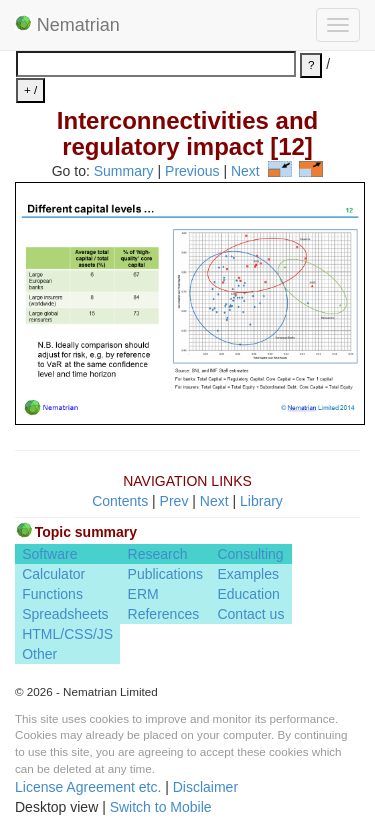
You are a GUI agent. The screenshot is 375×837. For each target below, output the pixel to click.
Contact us (250, 614)
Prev (174, 501)
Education (248, 594)
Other (39, 654)
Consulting (250, 554)
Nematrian (67, 25)
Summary (124, 172)
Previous (192, 172)
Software (49, 554)
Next (245, 172)
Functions (52, 594)
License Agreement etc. (88, 787)
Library (261, 501)
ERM (143, 594)
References (164, 614)
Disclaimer (205, 787)
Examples (247, 574)
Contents (120, 501)
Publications (166, 574)
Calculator (53, 574)
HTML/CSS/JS (67, 634)
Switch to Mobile (161, 807)
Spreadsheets (65, 614)
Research (158, 554)
